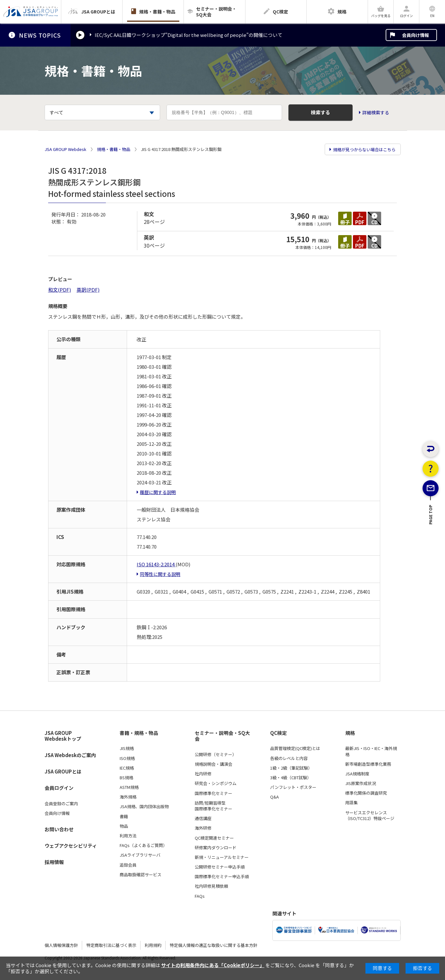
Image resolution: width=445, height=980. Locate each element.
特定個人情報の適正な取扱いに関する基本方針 (214, 945)
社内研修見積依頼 (211, 886)
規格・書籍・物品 (114, 149)
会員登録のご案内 (61, 804)
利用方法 (128, 836)
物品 (124, 826)
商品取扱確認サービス (141, 875)
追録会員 (128, 865)
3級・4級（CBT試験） (291, 778)
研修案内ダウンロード (216, 848)
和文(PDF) (60, 290)
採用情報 (54, 862)
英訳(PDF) (88, 290)
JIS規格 (127, 748)
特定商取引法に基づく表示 (111, 945)
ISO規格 (127, 758)
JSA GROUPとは (63, 771)
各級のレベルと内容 (289, 758)
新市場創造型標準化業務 (368, 764)
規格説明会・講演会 (214, 764)
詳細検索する (376, 113)
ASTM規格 (129, 787)
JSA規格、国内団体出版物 (144, 807)
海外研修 (203, 828)
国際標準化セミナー (214, 793)
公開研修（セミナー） (216, 755)
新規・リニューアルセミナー (222, 857)
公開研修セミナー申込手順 (220, 867)
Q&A (274, 797)
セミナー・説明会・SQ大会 (222, 736)
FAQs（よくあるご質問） (143, 845)
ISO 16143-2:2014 (156, 564)
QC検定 (278, 733)
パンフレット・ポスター (293, 787)
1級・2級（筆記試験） (291, 768)
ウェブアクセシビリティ (71, 846)
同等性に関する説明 (160, 574)
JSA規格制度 (357, 774)
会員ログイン (59, 788)
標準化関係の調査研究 (366, 793)
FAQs (200, 896)
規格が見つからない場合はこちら (364, 150)
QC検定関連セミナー (214, 838)
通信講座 (203, 818)
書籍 (124, 817)
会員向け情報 (415, 35)
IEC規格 (127, 768)
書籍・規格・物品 (139, 733)
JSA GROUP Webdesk (65, 149)
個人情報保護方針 (61, 945)
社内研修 (203, 774)
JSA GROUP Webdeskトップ (63, 736)
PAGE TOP (431, 537)
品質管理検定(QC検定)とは (295, 748)
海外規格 (128, 797)
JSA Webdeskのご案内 (70, 755)
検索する (321, 112)
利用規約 (153, 945)
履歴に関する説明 (158, 492)
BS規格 (126, 778)
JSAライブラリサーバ (140, 855)
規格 (350, 733)
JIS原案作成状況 (361, 783)
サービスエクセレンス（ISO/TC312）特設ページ (370, 816)
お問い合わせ (59, 829)
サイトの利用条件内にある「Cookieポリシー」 (213, 965)
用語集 (351, 803)
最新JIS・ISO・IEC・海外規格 (371, 751)
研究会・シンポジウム (216, 783)
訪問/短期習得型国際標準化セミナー (214, 806)
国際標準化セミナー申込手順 (222, 877)
